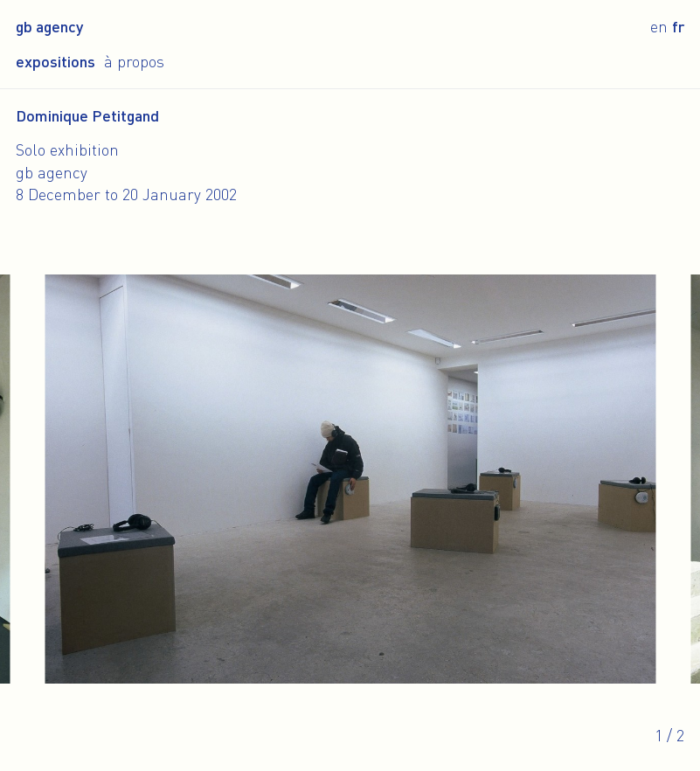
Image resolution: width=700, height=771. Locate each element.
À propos (134, 61)
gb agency (49, 26)
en (659, 26)
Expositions (55, 61)
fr (678, 26)
